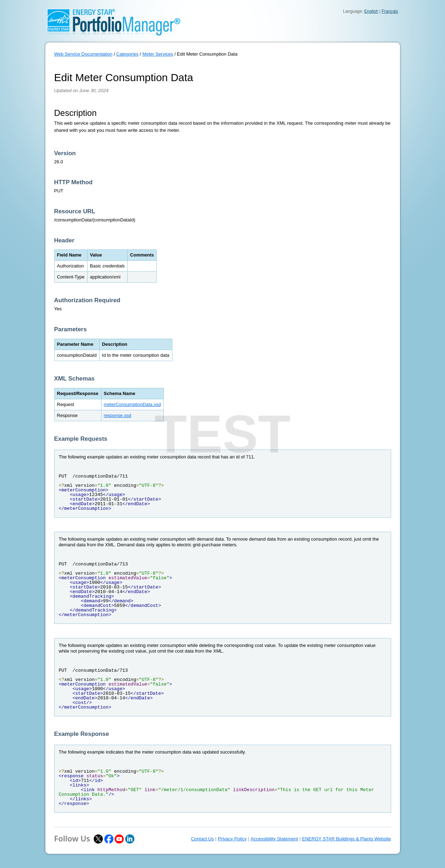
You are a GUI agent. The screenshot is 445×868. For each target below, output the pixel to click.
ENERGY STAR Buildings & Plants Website (347, 839)
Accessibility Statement (274, 839)
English (371, 11)
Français (390, 11)
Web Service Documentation (84, 54)
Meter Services (158, 54)
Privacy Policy (232, 839)
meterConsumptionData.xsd (132, 404)
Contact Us (202, 839)
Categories (127, 54)
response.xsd (118, 415)
